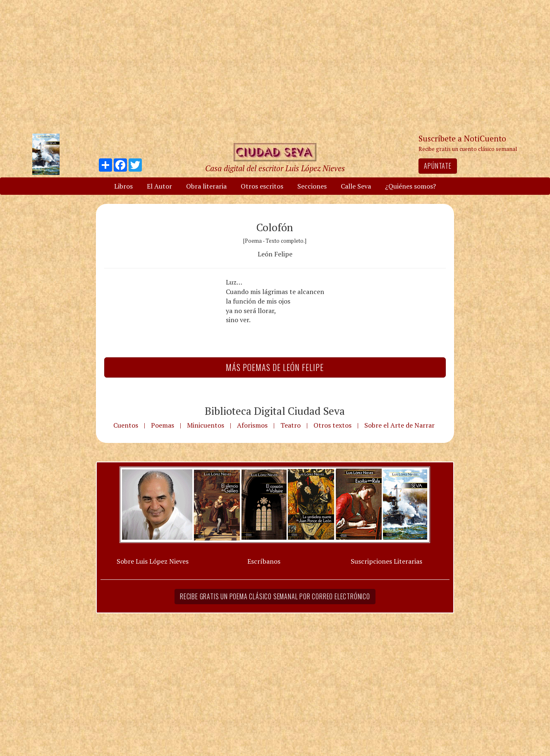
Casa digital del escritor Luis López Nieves (275, 168)
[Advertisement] (275, 66)
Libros (123, 186)
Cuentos (126, 425)
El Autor (159, 186)
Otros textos (332, 425)
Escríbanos (264, 561)
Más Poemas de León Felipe (275, 367)
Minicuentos (206, 425)
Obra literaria (206, 186)
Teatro (291, 425)
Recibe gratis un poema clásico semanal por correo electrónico (275, 596)
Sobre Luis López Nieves (153, 561)
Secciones (312, 186)
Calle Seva (356, 186)
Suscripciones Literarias (386, 561)
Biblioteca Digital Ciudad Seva (275, 411)
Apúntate (438, 166)
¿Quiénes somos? (410, 186)
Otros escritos (262, 186)
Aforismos (252, 425)
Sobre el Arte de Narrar (399, 425)
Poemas (163, 425)
